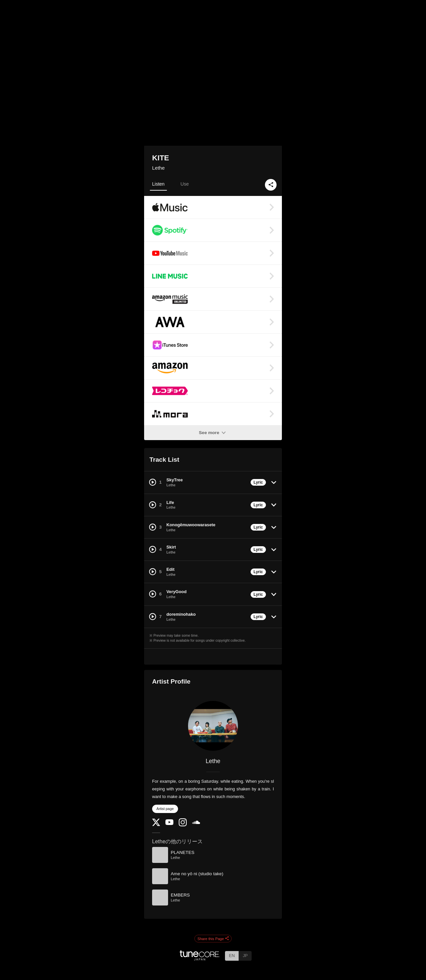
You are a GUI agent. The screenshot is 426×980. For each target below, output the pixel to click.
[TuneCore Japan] (200, 959)
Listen (158, 184)
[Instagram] (183, 825)
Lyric (258, 482)
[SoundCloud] (196, 822)
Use (185, 184)
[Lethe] (213, 726)
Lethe (158, 168)
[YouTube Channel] (169, 823)
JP (245, 956)
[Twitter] (156, 824)
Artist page (165, 809)
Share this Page (213, 939)
